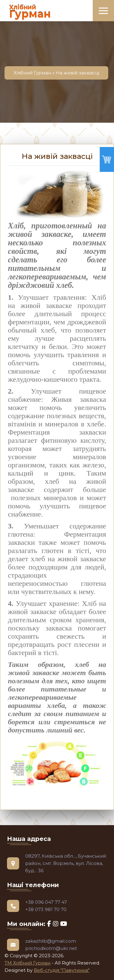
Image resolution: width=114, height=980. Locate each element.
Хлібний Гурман (32, 73)
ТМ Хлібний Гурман (28, 963)
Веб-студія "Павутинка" (62, 970)
